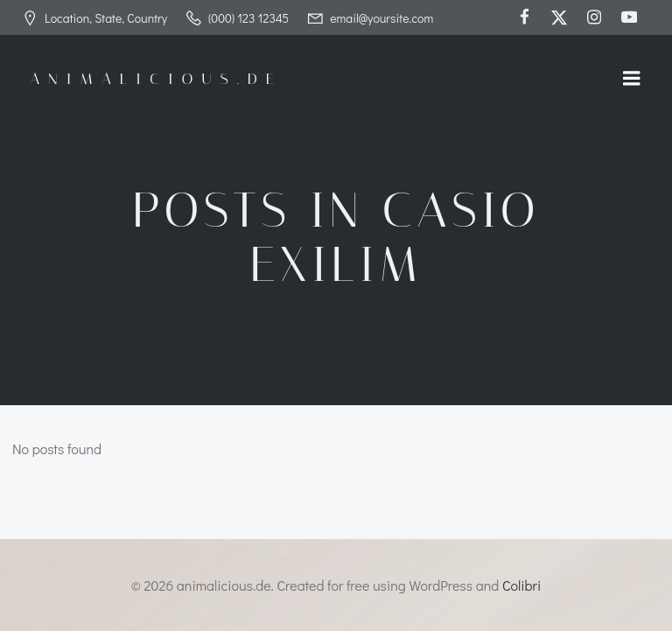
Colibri (521, 585)
